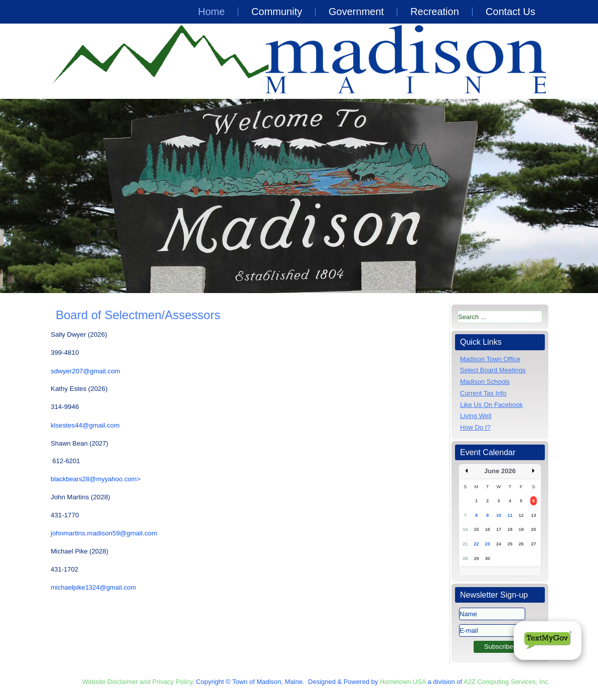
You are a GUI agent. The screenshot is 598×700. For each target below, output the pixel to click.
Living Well (476, 416)
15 (476, 529)
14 (465, 529)
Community (277, 12)
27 (533, 544)
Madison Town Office (490, 359)
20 (533, 529)
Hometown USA (403, 682)
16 (488, 529)
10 (499, 515)
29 (476, 558)
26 (521, 544)
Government (356, 12)
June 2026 (500, 471)
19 (521, 529)
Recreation (435, 12)
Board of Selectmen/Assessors (138, 315)
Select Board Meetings (493, 370)
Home (211, 12)
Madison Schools (485, 382)
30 (488, 558)
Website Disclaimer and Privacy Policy (137, 682)
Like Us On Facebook (491, 405)
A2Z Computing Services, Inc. (507, 682)
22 (476, 544)
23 (488, 544)
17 (499, 529)
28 (465, 558)
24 (499, 544)
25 (510, 544)
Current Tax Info (483, 393)
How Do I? (475, 427)
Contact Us (510, 12)
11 (510, 515)
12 (521, 515)
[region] (299, 196)
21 (465, 544)
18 (510, 529)
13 (533, 515)
